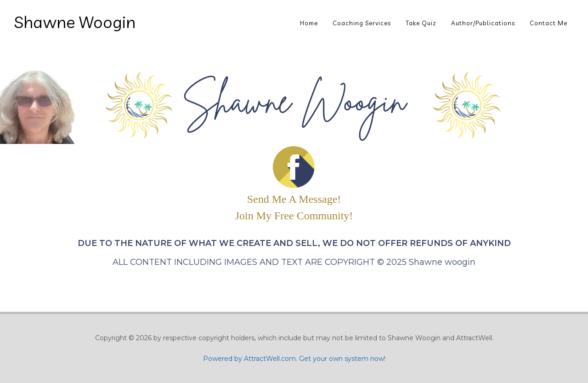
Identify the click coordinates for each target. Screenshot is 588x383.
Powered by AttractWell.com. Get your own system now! (294, 359)
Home (309, 23)
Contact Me (548, 23)
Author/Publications (483, 23)
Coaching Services (362, 23)
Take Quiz (421, 23)
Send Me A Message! (294, 199)
